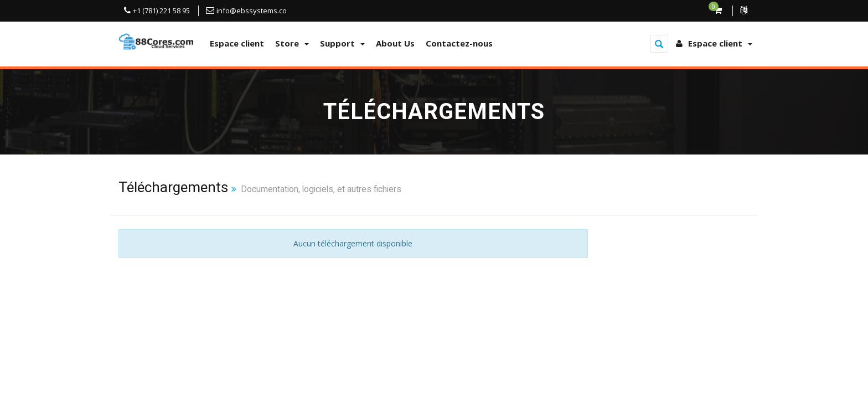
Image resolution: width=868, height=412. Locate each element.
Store (292, 43)
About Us (395, 43)
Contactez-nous (459, 43)
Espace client (237, 43)
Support (342, 43)
